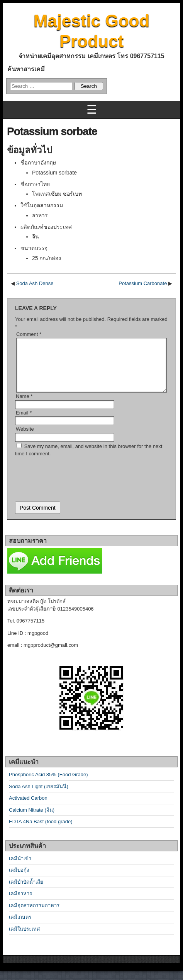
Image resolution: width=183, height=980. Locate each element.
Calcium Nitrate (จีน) (32, 819)
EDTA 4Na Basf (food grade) (41, 831)
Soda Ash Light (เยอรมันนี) (39, 796)
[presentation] (74, 486)
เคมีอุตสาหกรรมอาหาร (34, 915)
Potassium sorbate (52, 131)
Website (25, 438)
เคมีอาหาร (20, 903)
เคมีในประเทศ (24, 938)
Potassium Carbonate (143, 283)
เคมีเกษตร (20, 926)
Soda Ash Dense (35, 283)
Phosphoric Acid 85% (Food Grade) (48, 784)
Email (24, 422)
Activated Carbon (28, 807)
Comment (29, 334)
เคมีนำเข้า (20, 868)
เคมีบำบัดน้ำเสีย (26, 891)
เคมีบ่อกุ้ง (19, 879)
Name (24, 405)
